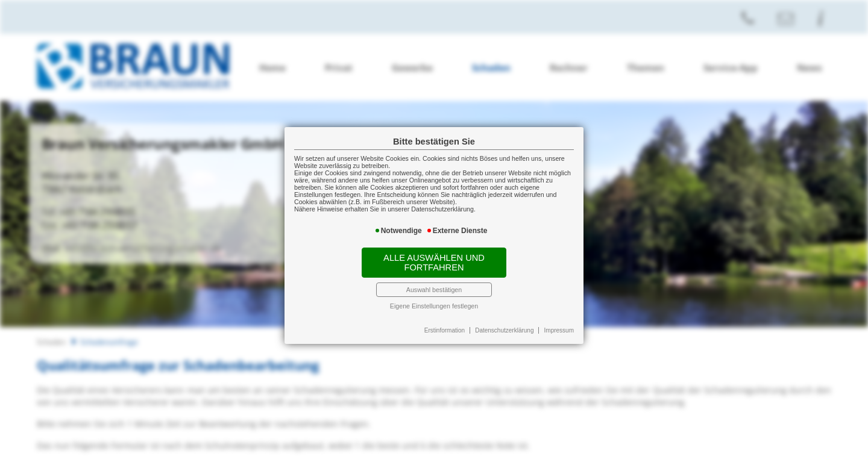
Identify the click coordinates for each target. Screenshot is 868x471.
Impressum (559, 330)
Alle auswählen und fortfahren (434, 263)
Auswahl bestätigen (434, 290)
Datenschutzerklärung (504, 330)
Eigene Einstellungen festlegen (434, 306)
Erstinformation (445, 330)
